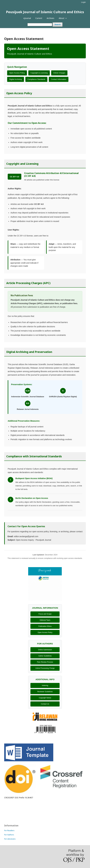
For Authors (9, 835)
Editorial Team (45, 620)
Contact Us (45, 704)
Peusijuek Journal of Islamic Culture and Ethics (45, 12)
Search (58, 24)
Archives (50, 18)
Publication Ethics (45, 626)
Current (39, 18)
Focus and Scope (45, 614)
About (62, 18)
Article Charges (59, 73)
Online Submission (45, 650)
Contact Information (59, 79)
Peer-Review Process (45, 662)
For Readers (9, 830)
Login (83, 2)
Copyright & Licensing (39, 73)
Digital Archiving (16, 79)
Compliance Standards (36, 79)
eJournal (27, 18)
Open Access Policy (17, 73)
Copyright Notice (45, 698)
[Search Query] (40, 25)
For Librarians (10, 839)
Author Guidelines (45, 656)
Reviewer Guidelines (45, 692)
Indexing (45, 685)
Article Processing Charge (45, 668)
